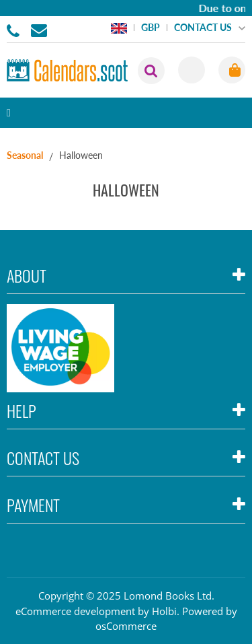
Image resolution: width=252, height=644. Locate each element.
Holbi (164, 611)
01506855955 (15, 30)
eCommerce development (75, 611)
